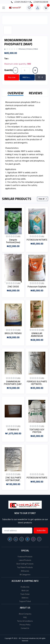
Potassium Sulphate (37, 287)
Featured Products (25, 556)
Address (25, 598)
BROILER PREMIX (13, 333)
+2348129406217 (20, 2)
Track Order (25, 594)
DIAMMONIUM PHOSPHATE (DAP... (13, 383)
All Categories (25, 574)
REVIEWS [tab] (36, 93)
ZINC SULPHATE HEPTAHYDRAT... (13, 479)
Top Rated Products (25, 567)
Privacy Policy (25, 624)
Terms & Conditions (25, 621)
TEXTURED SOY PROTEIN (37, 431)
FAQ (25, 617)
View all (43, 199)
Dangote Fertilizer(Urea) (13, 241)
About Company (25, 614)
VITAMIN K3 (13, 430)
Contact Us (25, 628)
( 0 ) (19, 236)
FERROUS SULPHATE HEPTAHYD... (37, 383)
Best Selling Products (25, 564)
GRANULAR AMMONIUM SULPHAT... (37, 336)
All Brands (25, 571)
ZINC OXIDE (13, 287)
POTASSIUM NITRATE (37, 240)
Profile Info (25, 587)
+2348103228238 (39, 2)
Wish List (25, 590)
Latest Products (25, 560)
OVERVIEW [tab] (16, 93)
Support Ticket (25, 601)
